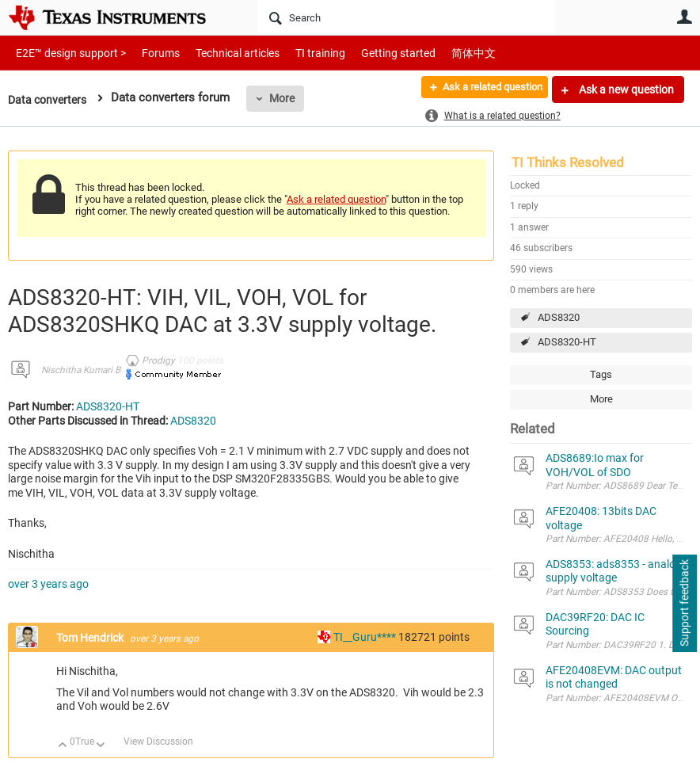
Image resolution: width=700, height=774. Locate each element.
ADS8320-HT (567, 342)
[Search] (406, 17)
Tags (601, 374)
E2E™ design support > (66, 53)
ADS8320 (559, 317)
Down (101, 746)
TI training (299, 53)
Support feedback (684, 604)
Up (63, 746)
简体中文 (440, 53)
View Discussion (158, 742)
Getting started (371, 53)
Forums (148, 53)
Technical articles (221, 53)
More (287, 98)
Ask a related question (483, 90)
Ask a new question (625, 90)
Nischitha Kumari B (81, 370)
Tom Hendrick (91, 638)
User (684, 17)
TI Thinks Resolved (568, 162)
